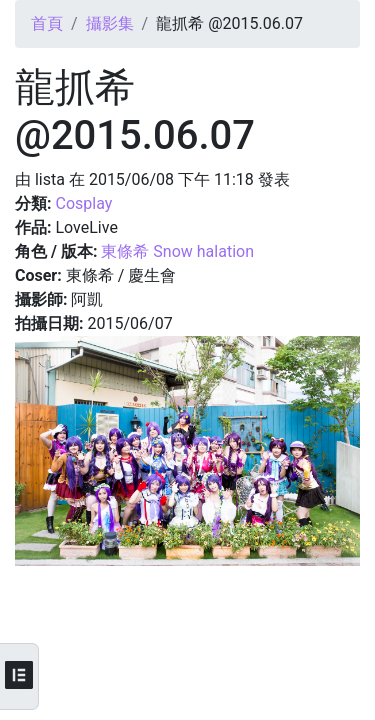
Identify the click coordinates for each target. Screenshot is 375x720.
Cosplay (83, 203)
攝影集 (110, 23)
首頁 (47, 23)
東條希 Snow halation (177, 251)
